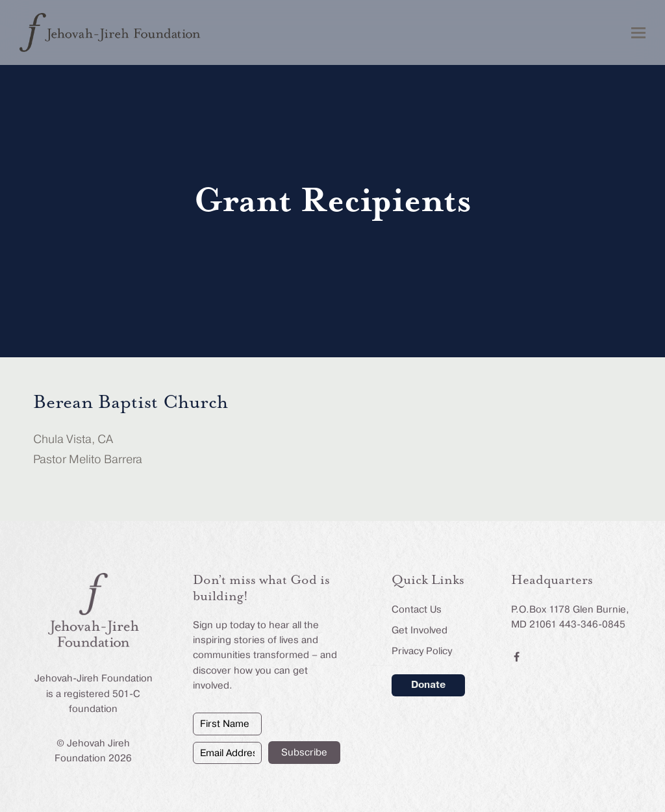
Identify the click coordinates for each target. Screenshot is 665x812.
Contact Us (417, 609)
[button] (638, 33)
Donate (428, 685)
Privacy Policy (422, 651)
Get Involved (420, 630)
